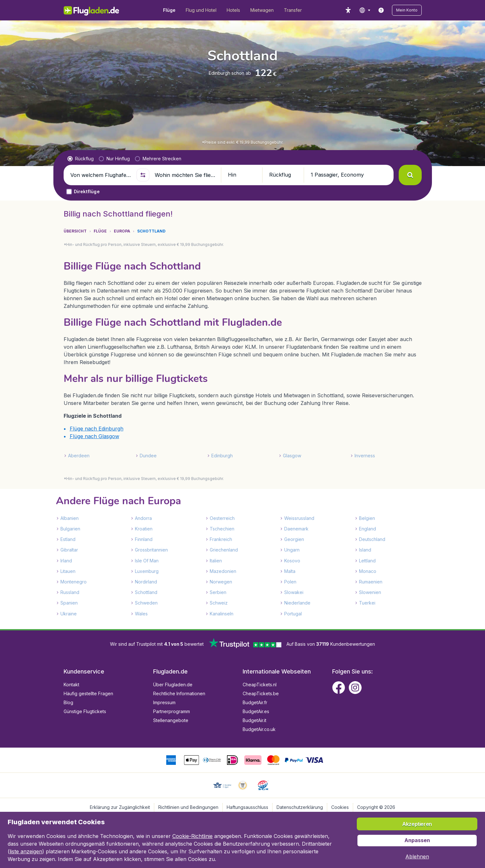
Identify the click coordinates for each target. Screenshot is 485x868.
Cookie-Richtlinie (192, 836)
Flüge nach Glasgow (94, 436)
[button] (407, 10)
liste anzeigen (26, 851)
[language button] (365, 10)
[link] (381, 10)
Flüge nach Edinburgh (97, 429)
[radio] (81, 159)
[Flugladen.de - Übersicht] (96, 10)
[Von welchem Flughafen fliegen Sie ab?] (101, 175)
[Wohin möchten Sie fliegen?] (185, 175)
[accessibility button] (348, 10)
